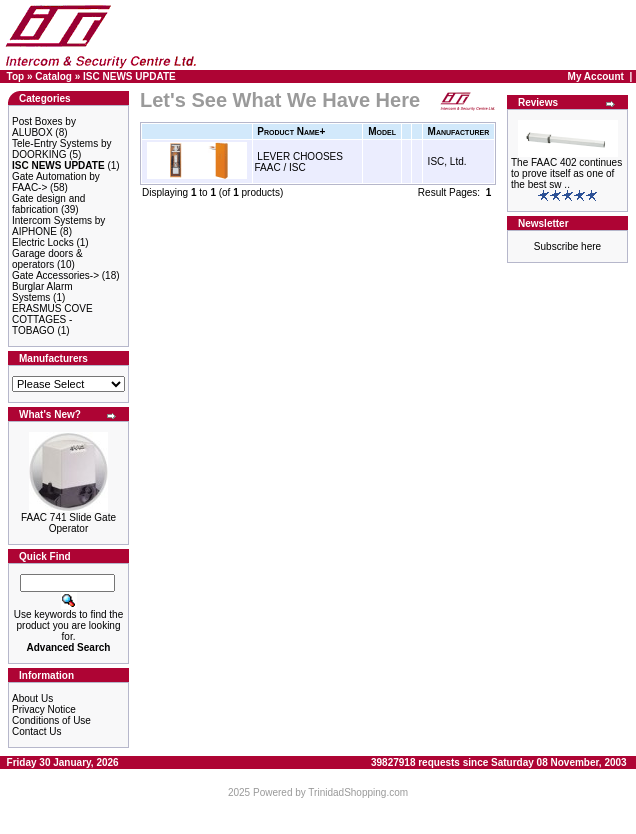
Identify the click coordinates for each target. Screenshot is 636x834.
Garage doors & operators (47, 259)
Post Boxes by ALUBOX (44, 127)
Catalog (53, 76)
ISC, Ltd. (447, 161)
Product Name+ (291, 131)
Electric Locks (43, 242)
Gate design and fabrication (48, 204)
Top (16, 76)
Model (382, 131)
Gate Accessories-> (55, 275)
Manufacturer (459, 131)
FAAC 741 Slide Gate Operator (68, 523)
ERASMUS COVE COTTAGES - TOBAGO (52, 319)
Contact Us (36, 731)
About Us (32, 698)
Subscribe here (567, 246)
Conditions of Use (51, 720)
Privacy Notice (44, 709)
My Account (596, 76)
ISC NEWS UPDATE (129, 76)
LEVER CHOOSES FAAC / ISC (299, 162)
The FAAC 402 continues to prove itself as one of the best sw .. (566, 173)
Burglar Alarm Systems (42, 292)
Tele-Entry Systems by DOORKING (61, 149)
